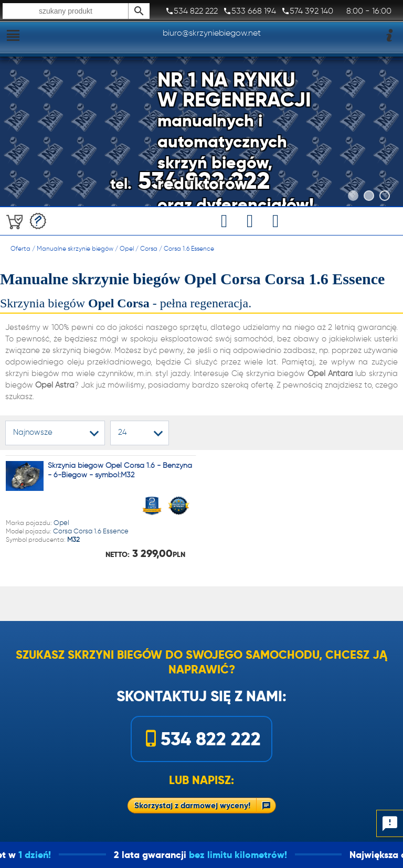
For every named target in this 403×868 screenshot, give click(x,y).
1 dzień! (50, 855)
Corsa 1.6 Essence (189, 248)
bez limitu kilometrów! (253, 855)
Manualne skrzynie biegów (75, 248)
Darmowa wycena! (38, 221)
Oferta (20, 248)
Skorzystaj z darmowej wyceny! (192, 805)
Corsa (149, 248)
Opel (127, 248)
